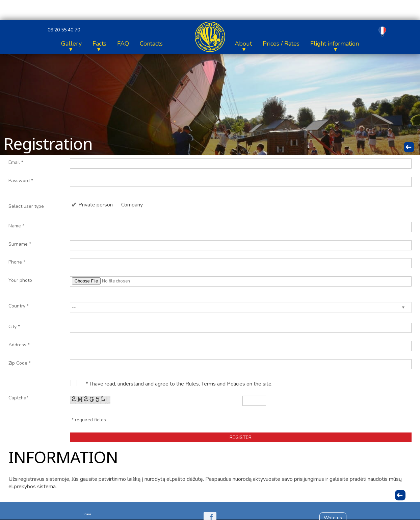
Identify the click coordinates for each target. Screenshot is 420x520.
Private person (96, 205)
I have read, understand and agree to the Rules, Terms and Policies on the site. (181, 384)
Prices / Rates (95, 44)
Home (29, 44)
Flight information (148, 44)
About (57, 44)
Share (87, 514)
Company (132, 205)
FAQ (309, 44)
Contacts (338, 44)
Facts (286, 44)
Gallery (258, 44)
